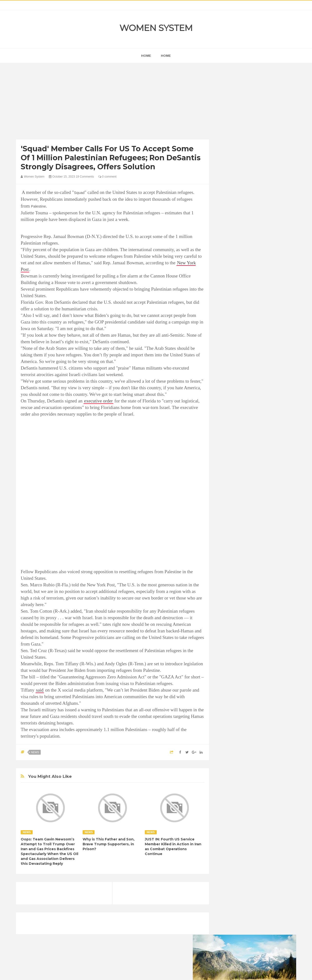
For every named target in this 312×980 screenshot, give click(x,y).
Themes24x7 (171, 972)
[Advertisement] (112, 102)
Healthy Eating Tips (236, 624)
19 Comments (85, 177)
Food (260, 616)
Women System (156, 28)
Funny (274, 616)
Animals (246, 599)
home (146, 56)
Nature (227, 641)
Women (262, 649)
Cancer (228, 608)
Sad (270, 641)
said (40, 690)
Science (228, 649)
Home (166, 56)
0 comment (107, 177)
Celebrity (245, 608)
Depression (265, 608)
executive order (98, 401)
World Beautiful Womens (240, 657)
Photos (256, 641)
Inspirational (231, 633)
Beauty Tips (266, 599)
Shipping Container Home (244, 552)
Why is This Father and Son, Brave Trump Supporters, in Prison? (109, 844)
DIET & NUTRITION (237, 616)
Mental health (276, 633)
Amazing (229, 599)
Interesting (253, 633)
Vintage (245, 649)
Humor (260, 624)
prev (222, 313)
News (35, 752)
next (226, 313)
